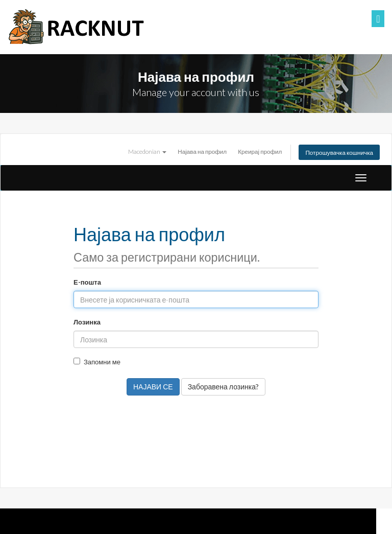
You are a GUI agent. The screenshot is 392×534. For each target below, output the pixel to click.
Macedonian (147, 151)
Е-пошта (87, 282)
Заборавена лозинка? (223, 387)
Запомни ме (97, 362)
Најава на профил (202, 151)
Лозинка (87, 322)
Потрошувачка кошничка (339, 152)
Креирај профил (260, 151)
